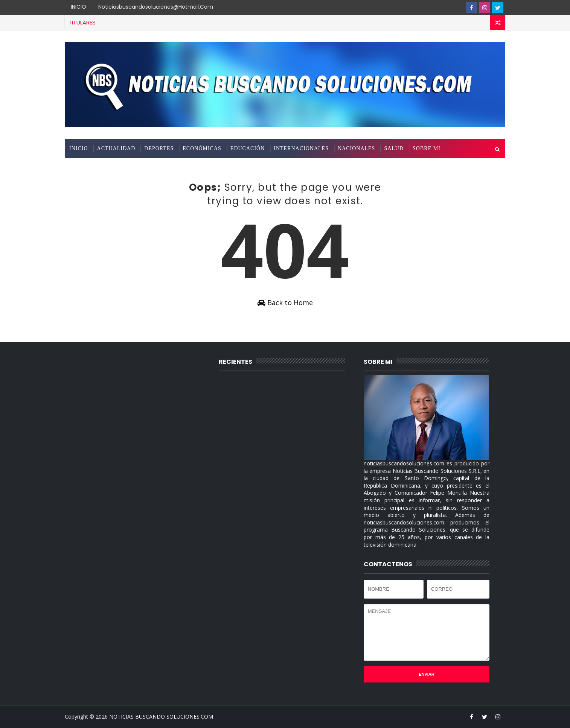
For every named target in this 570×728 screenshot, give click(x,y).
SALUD (394, 148)
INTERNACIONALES (301, 148)
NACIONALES (356, 148)
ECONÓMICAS (202, 148)
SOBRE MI (427, 148)
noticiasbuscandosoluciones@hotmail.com (156, 7)
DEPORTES (159, 148)
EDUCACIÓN (248, 148)
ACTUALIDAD (116, 148)
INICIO (78, 7)
